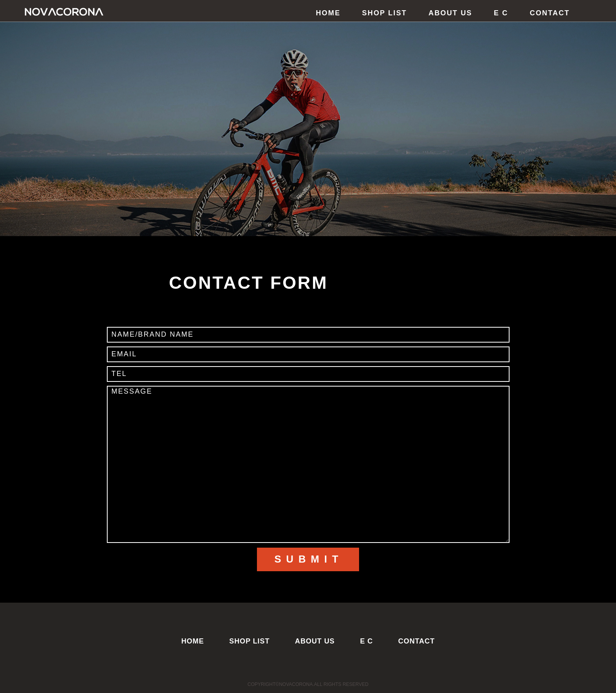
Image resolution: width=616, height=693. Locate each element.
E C (501, 13)
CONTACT (550, 13)
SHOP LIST (385, 13)
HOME (328, 13)
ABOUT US (450, 13)
